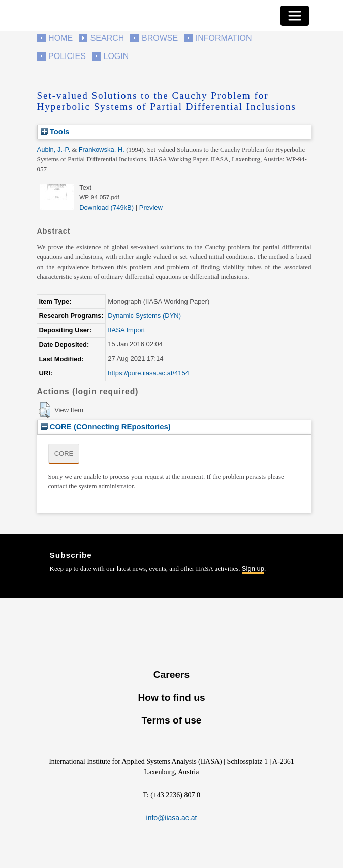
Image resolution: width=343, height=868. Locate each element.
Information (224, 38)
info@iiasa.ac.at (172, 818)
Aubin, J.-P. (54, 149)
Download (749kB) (106, 207)
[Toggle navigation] (295, 16)
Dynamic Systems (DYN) (144, 316)
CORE (64, 454)
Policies (67, 56)
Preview (151, 207)
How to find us (171, 697)
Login (116, 56)
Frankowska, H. (102, 149)
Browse (160, 38)
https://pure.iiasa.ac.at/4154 (148, 373)
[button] (44, 410)
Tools (55, 132)
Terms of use (171, 720)
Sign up (253, 569)
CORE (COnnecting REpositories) (106, 427)
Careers (171, 674)
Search (107, 38)
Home (60, 38)
